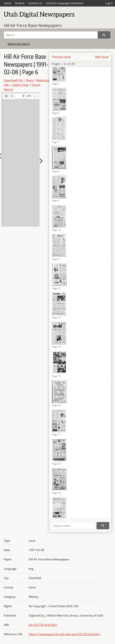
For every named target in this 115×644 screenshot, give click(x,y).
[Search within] (73, 526)
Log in (109, 3)
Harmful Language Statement (65, 3)
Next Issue (102, 56)
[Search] (51, 35)
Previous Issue (61, 56)
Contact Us (35, 3)
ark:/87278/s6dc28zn (43, 625)
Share (29, 80)
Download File (13, 80)
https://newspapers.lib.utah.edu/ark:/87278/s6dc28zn (64, 634)
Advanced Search (19, 44)
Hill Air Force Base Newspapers (33, 25)
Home (8, 3)
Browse (20, 3)
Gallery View (20, 85)
